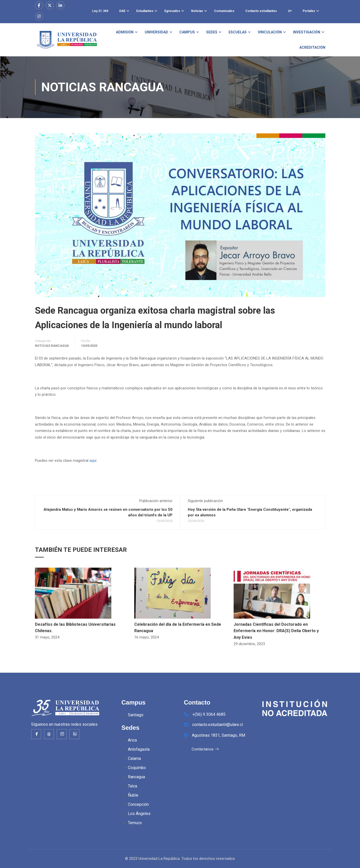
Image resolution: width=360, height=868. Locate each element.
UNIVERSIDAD (156, 32)
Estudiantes (145, 11)
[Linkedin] (74, 734)
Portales (309, 11)
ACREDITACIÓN (312, 47)
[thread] (49, 734)
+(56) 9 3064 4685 (209, 715)
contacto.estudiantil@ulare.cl (217, 725)
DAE (122, 11)
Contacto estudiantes (261, 11)
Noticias (197, 11)
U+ (290, 11)
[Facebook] (36, 734)
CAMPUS (187, 32)
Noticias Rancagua (52, 346)
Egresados (172, 11)
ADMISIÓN (125, 32)
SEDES (212, 32)
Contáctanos (205, 750)
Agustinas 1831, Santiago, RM (218, 736)
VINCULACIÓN (270, 32)
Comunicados (224, 11)
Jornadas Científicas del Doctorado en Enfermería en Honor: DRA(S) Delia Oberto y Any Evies (276, 631)
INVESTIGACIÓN (307, 32)
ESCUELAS (238, 32)
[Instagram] (62, 734)
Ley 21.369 (100, 11)
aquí (93, 461)
